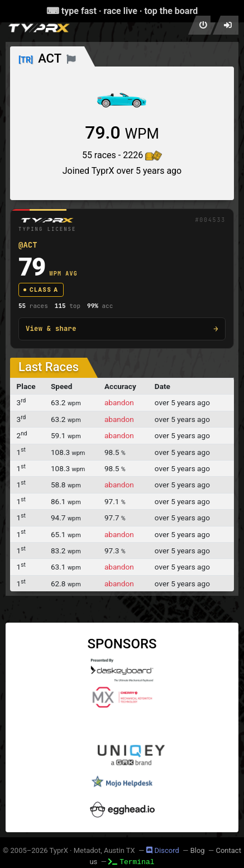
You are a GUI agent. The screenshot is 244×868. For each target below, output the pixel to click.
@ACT (28, 245)
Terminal (131, 861)
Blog (198, 850)
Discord (163, 850)
